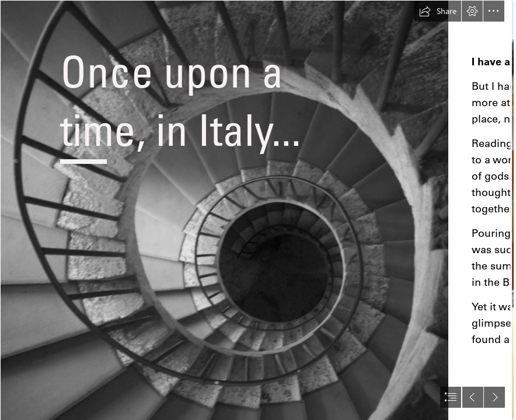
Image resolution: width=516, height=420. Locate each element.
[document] (258, 210)
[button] (438, 11)
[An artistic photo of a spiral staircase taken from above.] (224, 210)
